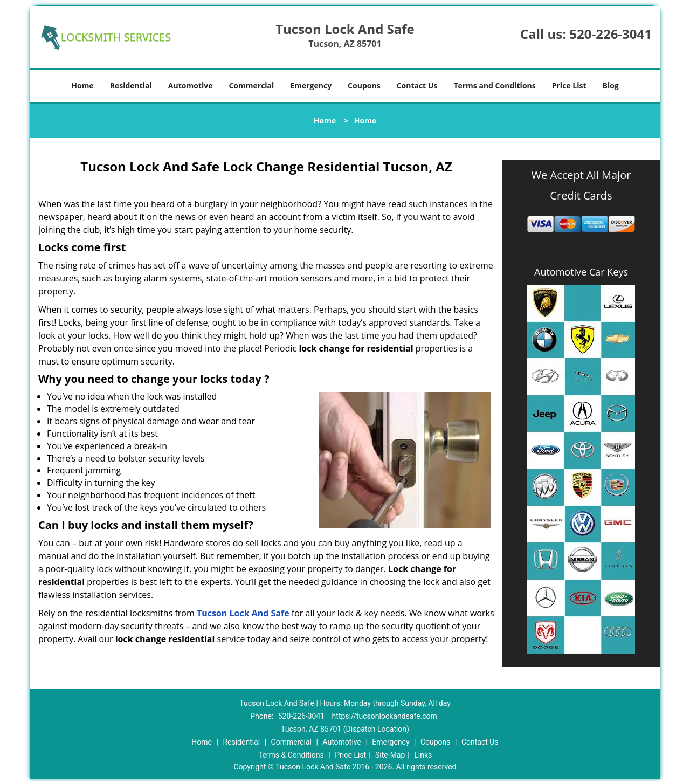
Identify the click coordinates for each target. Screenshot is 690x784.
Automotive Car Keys (581, 272)
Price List (569, 85)
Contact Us (417, 85)
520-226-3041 (610, 34)
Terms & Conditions (291, 755)
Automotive (191, 85)
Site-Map (390, 755)
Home (82, 85)
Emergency (311, 85)
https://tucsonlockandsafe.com (385, 716)
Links (423, 755)
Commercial (251, 85)
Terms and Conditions (494, 85)
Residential (131, 85)
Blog (610, 85)
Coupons (364, 85)
